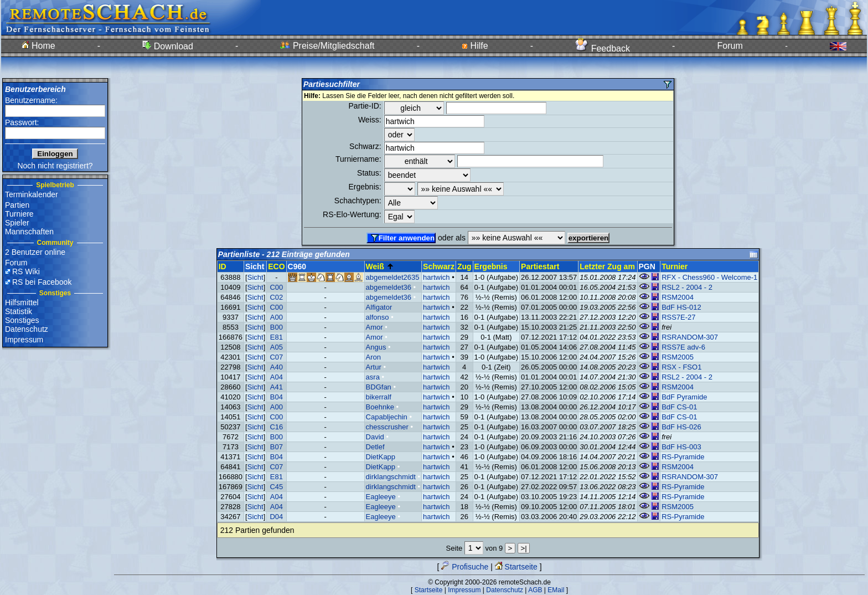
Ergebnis (491, 266)
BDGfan (379, 387)
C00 (276, 287)
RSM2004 (678, 297)
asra (373, 377)
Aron (373, 357)
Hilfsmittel (22, 302)
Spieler (17, 223)
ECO (276, 266)
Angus (376, 347)
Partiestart (540, 266)
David (375, 437)
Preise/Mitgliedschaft (327, 46)
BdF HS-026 (681, 427)
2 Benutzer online (35, 252)
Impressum (24, 340)
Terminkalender (32, 194)
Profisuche (465, 567)
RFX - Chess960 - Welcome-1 (709, 277)
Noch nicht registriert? (55, 166)
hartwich (436, 277)
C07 (276, 357)
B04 (277, 397)
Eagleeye (381, 497)
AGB (535, 590)
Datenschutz (27, 329)
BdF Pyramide (684, 397)
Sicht (255, 277)
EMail (556, 590)
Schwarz (439, 266)
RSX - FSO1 (681, 367)
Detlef (375, 447)
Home (38, 46)
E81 (277, 337)
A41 (277, 387)
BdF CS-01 (679, 407)
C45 (276, 487)
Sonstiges (22, 320)
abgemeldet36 (389, 287)
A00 (277, 317)
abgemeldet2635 (393, 277)
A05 (277, 347)
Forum (730, 46)
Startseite (516, 567)
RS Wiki (26, 271)
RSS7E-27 (678, 317)
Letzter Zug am (607, 266)
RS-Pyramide (683, 457)
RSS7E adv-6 (683, 347)
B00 (277, 327)
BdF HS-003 (681, 447)
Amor (374, 327)
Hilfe (475, 46)
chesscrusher (387, 427)
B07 (277, 447)
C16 (276, 427)
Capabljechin (387, 417)
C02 (276, 297)
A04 (277, 377)
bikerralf (379, 397)
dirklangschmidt (391, 477)
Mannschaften (29, 232)
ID (223, 266)
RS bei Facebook (42, 282)
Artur (374, 367)
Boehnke (380, 407)
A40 (277, 367)
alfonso (378, 317)
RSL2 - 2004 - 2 (687, 287)
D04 (276, 517)
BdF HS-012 (681, 307)
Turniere (19, 214)
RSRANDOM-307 (690, 337)
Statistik (19, 311)
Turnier (675, 266)
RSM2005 (678, 357)
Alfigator (379, 307)
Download (168, 46)
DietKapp (381, 457)
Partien (17, 205)
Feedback (603, 48)
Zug (464, 266)
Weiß (380, 266)
